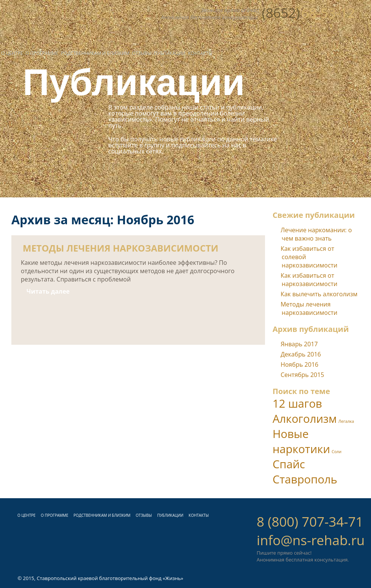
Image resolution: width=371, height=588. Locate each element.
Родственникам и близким (95, 53)
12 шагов (297, 403)
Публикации (170, 53)
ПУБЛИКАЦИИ (170, 515)
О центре (12, 53)
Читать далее (48, 291)
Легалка (346, 421)
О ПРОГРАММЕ (55, 515)
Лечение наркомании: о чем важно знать (316, 234)
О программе (42, 53)
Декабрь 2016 (301, 354)
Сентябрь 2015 (302, 375)
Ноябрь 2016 (299, 364)
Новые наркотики (301, 441)
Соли (337, 452)
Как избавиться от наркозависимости (309, 280)
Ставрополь (305, 479)
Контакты (200, 53)
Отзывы (142, 53)
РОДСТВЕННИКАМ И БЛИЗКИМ (102, 515)
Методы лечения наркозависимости (309, 308)
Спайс (289, 464)
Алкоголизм (305, 419)
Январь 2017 (299, 344)
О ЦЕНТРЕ (26, 515)
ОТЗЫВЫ (144, 515)
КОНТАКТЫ (199, 515)
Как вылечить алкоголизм (319, 294)
